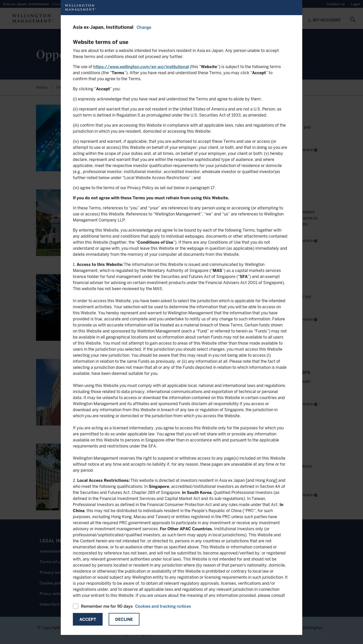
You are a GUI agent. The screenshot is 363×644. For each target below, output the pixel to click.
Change (144, 27)
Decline (124, 619)
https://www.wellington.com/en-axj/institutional (141, 67)
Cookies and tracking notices (163, 606)
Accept (88, 619)
